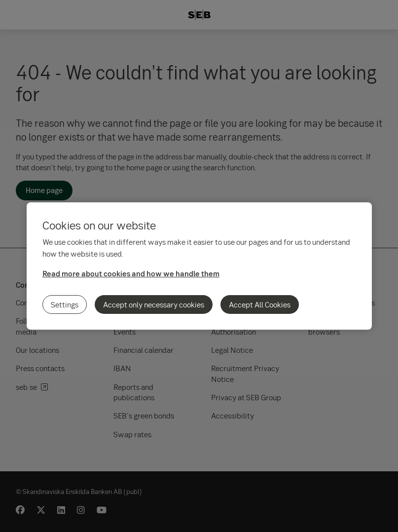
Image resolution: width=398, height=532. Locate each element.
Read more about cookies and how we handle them (131, 273)
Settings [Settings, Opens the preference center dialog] (65, 304)
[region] (199, 266)
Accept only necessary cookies (154, 304)
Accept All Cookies (260, 304)
